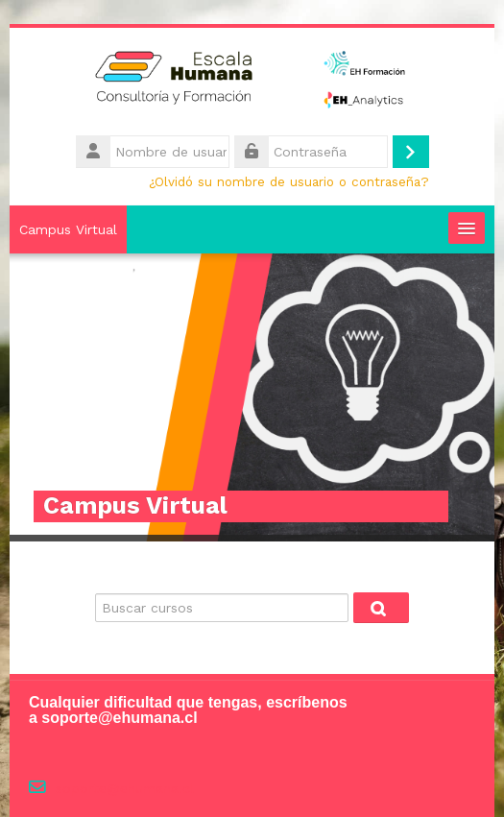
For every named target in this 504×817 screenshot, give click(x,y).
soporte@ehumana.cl (125, 789)
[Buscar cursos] (222, 608)
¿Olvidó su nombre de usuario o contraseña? (289, 181)
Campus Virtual (68, 229)
